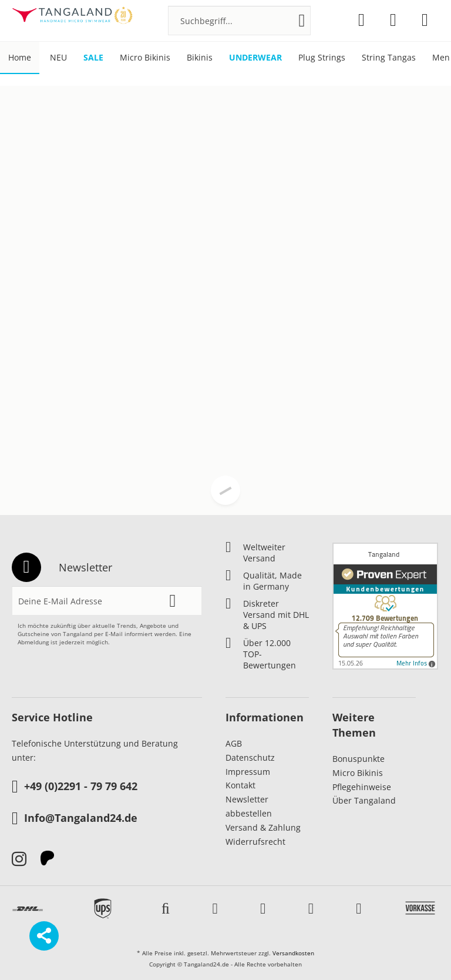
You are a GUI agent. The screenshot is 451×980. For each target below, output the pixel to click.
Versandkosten (293, 953)
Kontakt (240, 785)
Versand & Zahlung (263, 827)
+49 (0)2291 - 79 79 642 (75, 787)
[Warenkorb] (425, 20)
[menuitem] (239, 21)
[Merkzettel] (361, 20)
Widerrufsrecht (255, 842)
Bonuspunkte (359, 759)
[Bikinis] (200, 58)
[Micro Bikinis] (145, 58)
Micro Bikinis (358, 773)
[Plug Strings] (322, 58)
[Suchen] (302, 21)
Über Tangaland (364, 800)
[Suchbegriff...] (239, 21)
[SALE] (93, 58)
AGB (234, 743)
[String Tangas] (389, 58)
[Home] (20, 58)
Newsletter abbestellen (249, 806)
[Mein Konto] (393, 20)
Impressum (248, 772)
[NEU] (58, 58)
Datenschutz (250, 757)
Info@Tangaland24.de (75, 819)
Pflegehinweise (362, 787)
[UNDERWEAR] (255, 58)
